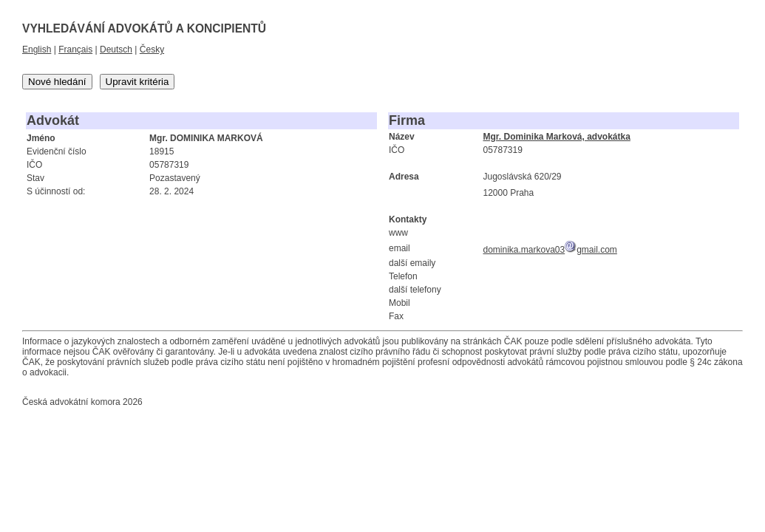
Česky (152, 50)
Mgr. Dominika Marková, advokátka (556, 137)
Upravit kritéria (137, 82)
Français (75, 50)
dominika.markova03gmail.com (550, 250)
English (37, 50)
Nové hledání (57, 82)
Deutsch (116, 50)
